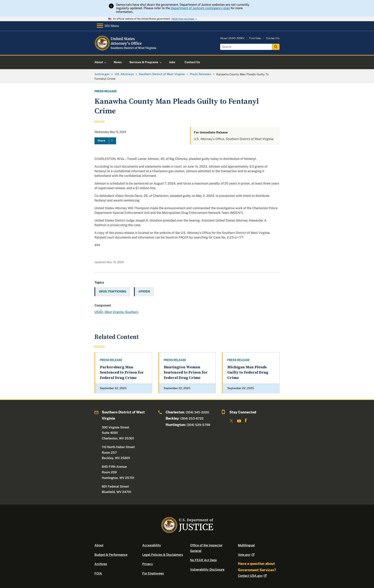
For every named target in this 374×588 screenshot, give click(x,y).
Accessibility (152, 545)
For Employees (153, 573)
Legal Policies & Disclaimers (163, 555)
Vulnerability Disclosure (207, 570)
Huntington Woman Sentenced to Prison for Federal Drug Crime (186, 373)
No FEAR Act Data (203, 560)
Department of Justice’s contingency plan (200, 8)
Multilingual (246, 545)
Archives (101, 564)
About (99, 545)
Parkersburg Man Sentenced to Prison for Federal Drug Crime (122, 373)
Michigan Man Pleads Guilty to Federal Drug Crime (248, 373)
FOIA (98, 573)
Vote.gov (247, 555)
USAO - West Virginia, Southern (116, 312)
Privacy (148, 564)
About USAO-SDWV (232, 38)
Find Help (255, 38)
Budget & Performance (111, 555)
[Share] (105, 141)
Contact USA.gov (253, 576)
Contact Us (273, 38)
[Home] (126, 50)
